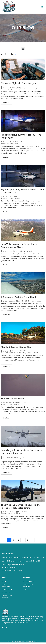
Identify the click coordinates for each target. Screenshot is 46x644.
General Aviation (30, 89)
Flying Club (19, 89)
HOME (4, 581)
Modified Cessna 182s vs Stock (17, 347)
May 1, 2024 (19, 251)
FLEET (5, 584)
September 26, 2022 (19, 351)
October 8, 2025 (17, 142)
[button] (42, 7)
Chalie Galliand (10, 512)
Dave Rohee (9, 457)
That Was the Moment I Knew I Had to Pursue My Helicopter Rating (21, 506)
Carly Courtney (10, 301)
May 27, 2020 (21, 457)
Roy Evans (8, 403)
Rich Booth (9, 251)
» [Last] (37, 540)
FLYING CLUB (7, 587)
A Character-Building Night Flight (18, 297)
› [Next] (32, 540)
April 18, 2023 (23, 301)
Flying (5, 404)
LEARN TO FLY (7, 590)
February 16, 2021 (20, 403)
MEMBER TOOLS (8, 595)
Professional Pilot (29, 459)
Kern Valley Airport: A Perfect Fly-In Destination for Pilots (19, 246)
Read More (7, 103)
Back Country (21, 353)
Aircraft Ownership (10, 353)
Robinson (19, 514)
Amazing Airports (9, 89)
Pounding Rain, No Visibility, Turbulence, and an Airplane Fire (22, 452)
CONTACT (5, 598)
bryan (7, 87)
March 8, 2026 (17, 87)
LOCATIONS (7, 592)
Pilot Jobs (19, 459)
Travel (38, 89)
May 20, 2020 (23, 512)
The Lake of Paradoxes (13, 399)
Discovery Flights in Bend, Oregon (18, 83)
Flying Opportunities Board (12, 143)
